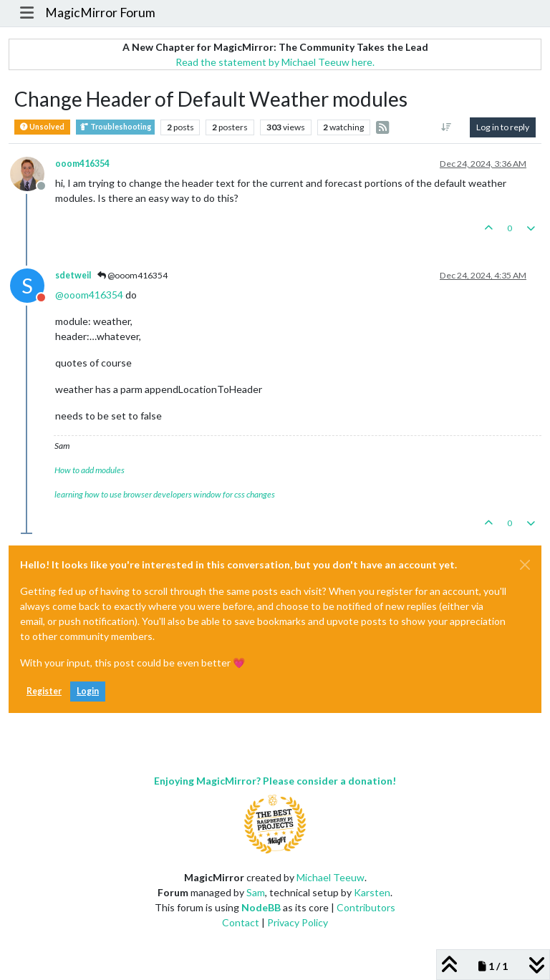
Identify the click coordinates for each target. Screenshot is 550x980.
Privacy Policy (298, 922)
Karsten (372, 892)
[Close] (525, 565)
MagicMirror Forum (100, 13)
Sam (256, 892)
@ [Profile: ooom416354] (89, 295)
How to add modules (90, 470)
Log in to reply (503, 127)
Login (88, 691)
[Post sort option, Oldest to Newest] (447, 127)
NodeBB (261, 907)
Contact (241, 922)
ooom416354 (82, 164)
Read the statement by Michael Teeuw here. (275, 62)
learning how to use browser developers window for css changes (165, 494)
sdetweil (73, 275)
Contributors (366, 907)
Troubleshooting (115, 127)
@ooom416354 (132, 275)
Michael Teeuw (331, 877)
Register (44, 691)
